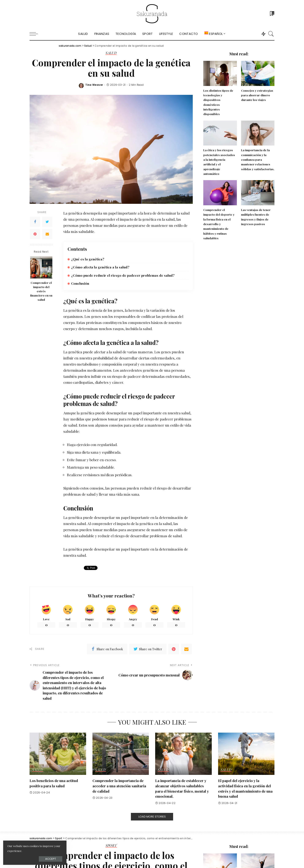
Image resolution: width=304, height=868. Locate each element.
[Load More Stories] (152, 817)
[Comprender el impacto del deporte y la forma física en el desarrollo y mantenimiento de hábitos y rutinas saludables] (220, 193)
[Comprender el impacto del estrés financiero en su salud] (41, 267)
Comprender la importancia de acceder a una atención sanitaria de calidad (119, 786)
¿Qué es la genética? (88, 259)
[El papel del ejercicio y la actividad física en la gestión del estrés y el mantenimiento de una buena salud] (246, 754)
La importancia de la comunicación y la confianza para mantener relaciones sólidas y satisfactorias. (258, 159)
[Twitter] (47, 222)
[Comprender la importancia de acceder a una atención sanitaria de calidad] (121, 754)
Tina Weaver (94, 85)
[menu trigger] (36, 34)
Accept (51, 859)
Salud (111, 53)
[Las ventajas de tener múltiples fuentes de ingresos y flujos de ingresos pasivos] (258, 193)
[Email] (47, 234)
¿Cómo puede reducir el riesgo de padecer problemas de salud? (123, 275)
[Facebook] (35, 222)
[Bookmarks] (272, 14)
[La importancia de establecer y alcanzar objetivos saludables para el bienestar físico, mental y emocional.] (183, 754)
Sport (111, 846)
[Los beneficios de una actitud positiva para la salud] (58, 754)
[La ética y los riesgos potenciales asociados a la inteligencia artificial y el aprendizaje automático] (220, 133)
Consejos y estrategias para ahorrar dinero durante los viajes (257, 95)
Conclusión (80, 283)
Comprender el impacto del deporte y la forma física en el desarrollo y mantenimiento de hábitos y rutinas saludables (219, 224)
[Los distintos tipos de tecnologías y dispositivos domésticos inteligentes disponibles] (220, 73)
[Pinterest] (35, 234)
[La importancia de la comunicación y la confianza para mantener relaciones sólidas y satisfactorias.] (258, 133)
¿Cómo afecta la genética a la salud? (100, 267)
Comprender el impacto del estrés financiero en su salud (41, 291)
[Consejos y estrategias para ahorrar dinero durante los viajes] (258, 73)
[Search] (271, 34)
